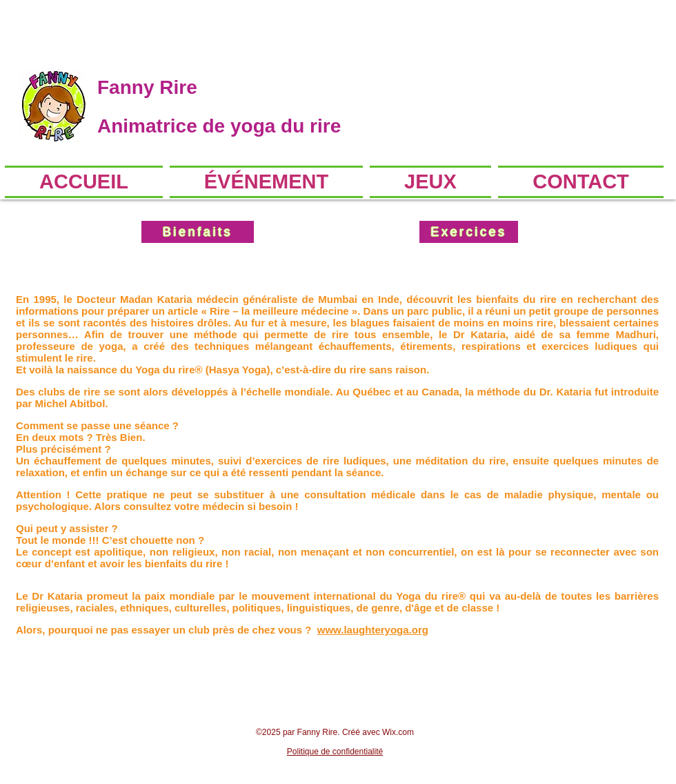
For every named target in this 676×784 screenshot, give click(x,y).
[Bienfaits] (198, 232)
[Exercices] (469, 232)
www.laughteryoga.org (373, 630)
